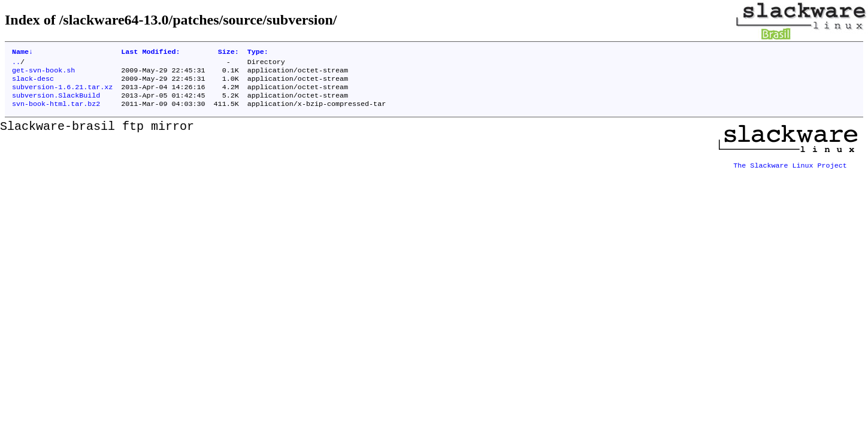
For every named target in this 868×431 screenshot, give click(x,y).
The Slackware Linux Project (790, 169)
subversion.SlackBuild (56, 102)
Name (22, 53)
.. (16, 64)
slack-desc (33, 83)
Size (229, 53)
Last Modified (150, 53)
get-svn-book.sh (43, 74)
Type (258, 53)
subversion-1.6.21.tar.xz (62, 93)
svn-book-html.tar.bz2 (56, 112)
